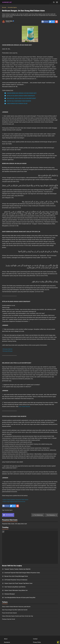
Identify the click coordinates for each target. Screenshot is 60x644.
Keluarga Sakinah (8, 349)
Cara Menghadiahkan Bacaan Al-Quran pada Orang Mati (20, 598)
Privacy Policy (37, 642)
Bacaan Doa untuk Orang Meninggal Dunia (16, 576)
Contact (35, 639)
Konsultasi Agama (9, 510)
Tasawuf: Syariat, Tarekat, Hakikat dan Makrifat (17, 569)
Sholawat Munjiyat (10, 594)
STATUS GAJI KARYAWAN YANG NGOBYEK (19, 101)
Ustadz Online (10, 21)
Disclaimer (7, 642)
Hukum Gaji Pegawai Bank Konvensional (14, 502)
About (6, 639)
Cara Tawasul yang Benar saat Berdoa (15, 587)
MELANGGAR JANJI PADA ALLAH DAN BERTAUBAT (21, 98)
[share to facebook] (45, 22)
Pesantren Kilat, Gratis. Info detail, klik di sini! (14, 524)
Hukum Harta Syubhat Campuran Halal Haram (16, 500)
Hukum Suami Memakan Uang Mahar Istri (16, 590)
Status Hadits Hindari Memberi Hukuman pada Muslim (16, 607)
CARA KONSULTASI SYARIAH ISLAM (17, 104)
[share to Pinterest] (56, 22)
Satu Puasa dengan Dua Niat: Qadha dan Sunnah (15, 610)
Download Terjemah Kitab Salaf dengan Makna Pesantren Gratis (22, 573)
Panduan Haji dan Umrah (9, 619)
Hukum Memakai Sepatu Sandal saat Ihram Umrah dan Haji (17, 616)
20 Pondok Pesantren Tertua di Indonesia (16, 580)
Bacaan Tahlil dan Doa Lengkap (12, 566)
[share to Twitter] (52, 22)
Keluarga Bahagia (8, 351)
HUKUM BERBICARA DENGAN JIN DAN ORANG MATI (22, 93)
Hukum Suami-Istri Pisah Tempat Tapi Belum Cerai (18, 583)
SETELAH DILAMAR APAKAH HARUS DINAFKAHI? (21, 96)
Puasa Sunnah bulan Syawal (9, 613)
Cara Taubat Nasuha (24, 406)
